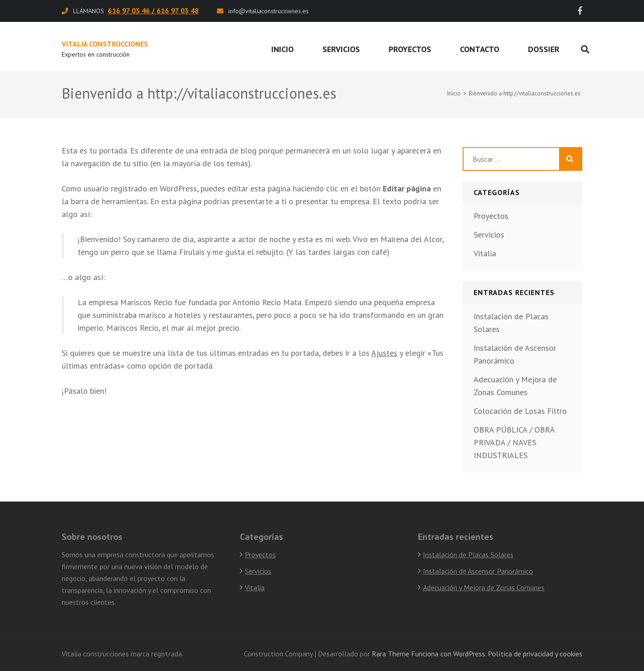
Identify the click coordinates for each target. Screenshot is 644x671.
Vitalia (485, 253)
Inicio (282, 49)
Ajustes (384, 353)
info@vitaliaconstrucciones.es (269, 11)
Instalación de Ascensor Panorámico (478, 571)
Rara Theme (391, 654)
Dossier (544, 49)
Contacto (480, 49)
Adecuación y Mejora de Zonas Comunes (484, 587)
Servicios (341, 49)
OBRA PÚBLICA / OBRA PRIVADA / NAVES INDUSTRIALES (514, 442)
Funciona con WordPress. (449, 654)
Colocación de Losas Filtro (520, 411)
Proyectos (410, 49)
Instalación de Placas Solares (468, 555)
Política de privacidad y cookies (535, 654)
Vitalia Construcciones (105, 44)
